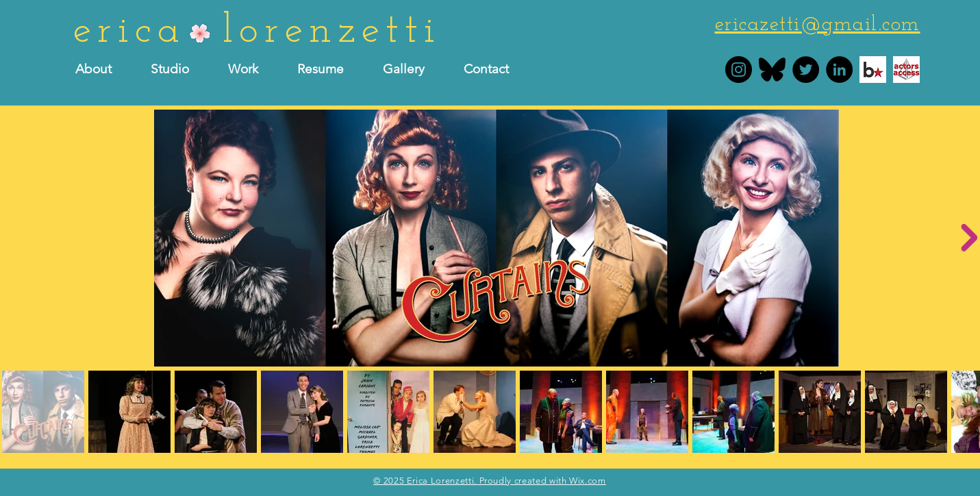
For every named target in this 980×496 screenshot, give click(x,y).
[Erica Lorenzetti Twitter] (806, 70)
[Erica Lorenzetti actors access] (906, 70)
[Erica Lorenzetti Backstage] (873, 70)
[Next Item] (969, 238)
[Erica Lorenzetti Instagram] (739, 70)
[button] (330, 69)
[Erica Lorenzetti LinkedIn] (839, 70)
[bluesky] (772, 70)
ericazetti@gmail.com (818, 25)
